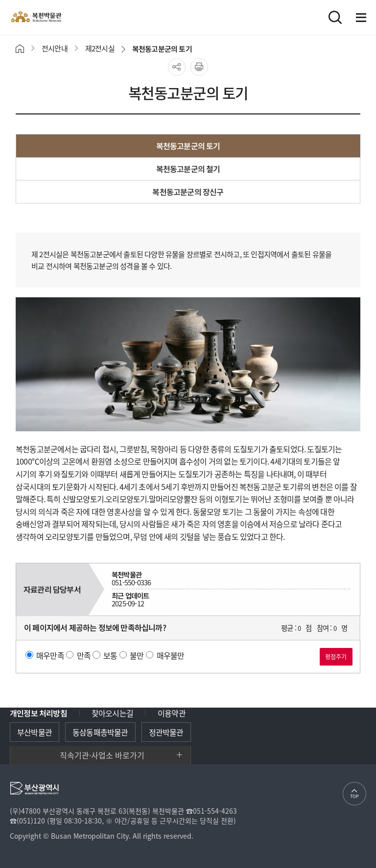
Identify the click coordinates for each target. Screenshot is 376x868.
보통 (110, 655)
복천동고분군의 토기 (188, 146)
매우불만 (171, 655)
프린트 (199, 67)
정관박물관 (166, 732)
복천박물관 (59, 17)
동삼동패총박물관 (100, 732)
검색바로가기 (335, 17)
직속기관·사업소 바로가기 (102, 755)
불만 (137, 655)
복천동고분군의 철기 (188, 169)
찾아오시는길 (112, 713)
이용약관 (172, 713)
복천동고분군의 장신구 (188, 192)
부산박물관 (35, 732)
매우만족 (50, 655)
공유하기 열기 (177, 67)
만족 (84, 655)
